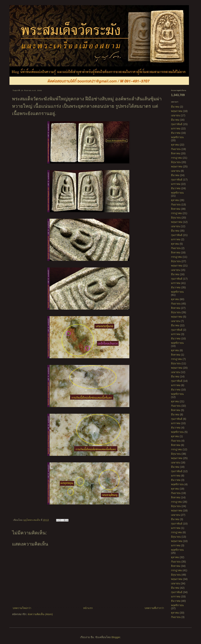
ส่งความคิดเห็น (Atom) (40, 614)
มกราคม (176, 128)
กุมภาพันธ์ (177, 124)
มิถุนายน (176, 162)
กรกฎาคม (176, 158)
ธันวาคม (176, 133)
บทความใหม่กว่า (22, 608)
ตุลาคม (175, 145)
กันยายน (176, 149)
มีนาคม (175, 107)
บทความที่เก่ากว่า (154, 608)
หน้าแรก (88, 608)
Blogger (116, 637)
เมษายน (175, 115)
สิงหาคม (176, 153)
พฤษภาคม (177, 111)
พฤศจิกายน (177, 137)
